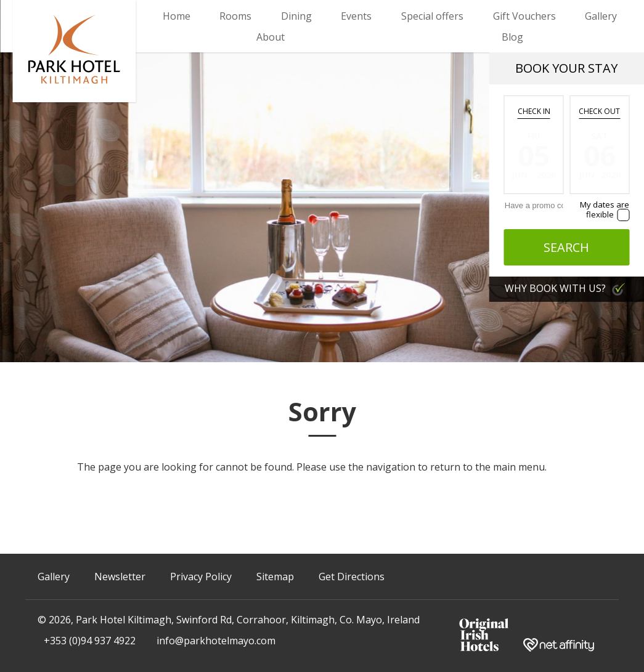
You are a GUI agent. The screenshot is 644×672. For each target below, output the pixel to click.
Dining (296, 16)
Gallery (601, 16)
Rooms (235, 16)
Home (177, 16)
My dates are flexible (605, 209)
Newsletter (120, 577)
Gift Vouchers (524, 16)
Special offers (432, 16)
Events (356, 16)
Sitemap (275, 577)
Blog (512, 37)
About (271, 37)
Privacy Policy (201, 577)
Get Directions (352, 577)
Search (566, 247)
